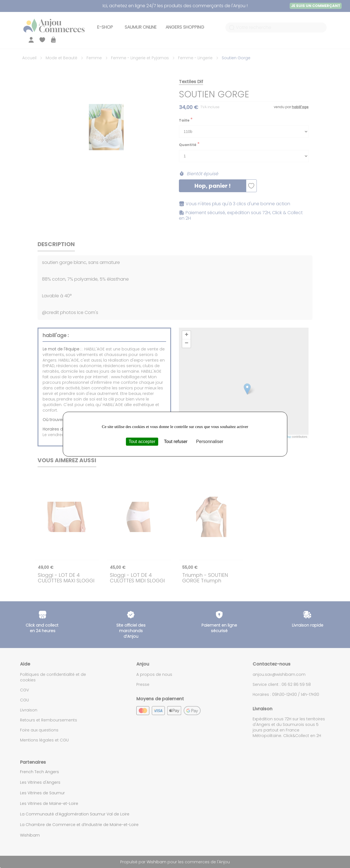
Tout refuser (176, 442)
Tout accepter (142, 442)
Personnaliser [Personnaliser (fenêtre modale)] (210, 442)
